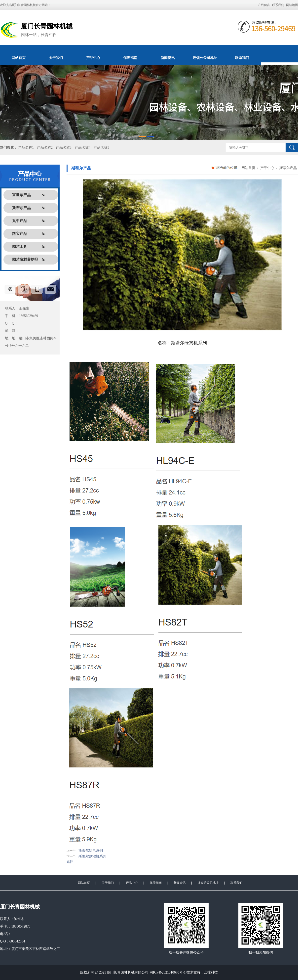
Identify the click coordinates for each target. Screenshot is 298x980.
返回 (70, 862)
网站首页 (19, 58)
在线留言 (264, 5)
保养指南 (130, 58)
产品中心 (93, 58)
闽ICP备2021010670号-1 (168, 972)
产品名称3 (64, 148)
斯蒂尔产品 (288, 168)
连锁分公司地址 (205, 58)
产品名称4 (83, 148)
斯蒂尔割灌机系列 (92, 856)
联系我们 (278, 5)
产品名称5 (101, 148)
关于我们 (56, 58)
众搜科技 (211, 972)
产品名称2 (45, 148)
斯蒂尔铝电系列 (91, 851)
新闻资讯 (168, 58)
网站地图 (292, 5)
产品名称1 (26, 148)
